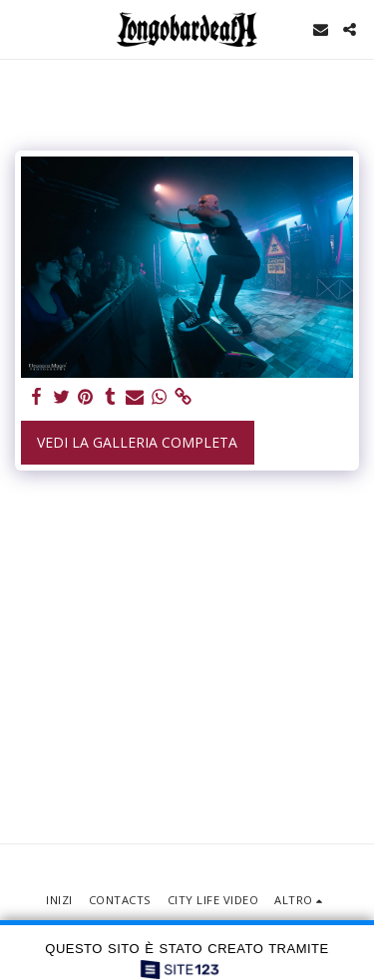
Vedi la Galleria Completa (137, 442)
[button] (22, 28)
